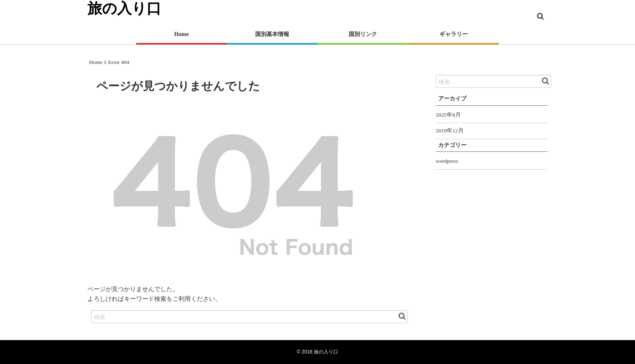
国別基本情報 (272, 34)
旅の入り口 (326, 352)
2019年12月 (450, 131)
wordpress (447, 161)
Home (181, 34)
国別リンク (363, 34)
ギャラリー (454, 34)
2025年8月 (448, 115)
